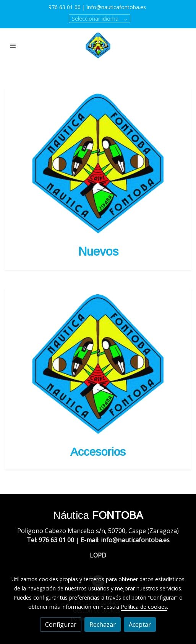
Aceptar (140, 624)
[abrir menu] (13, 46)
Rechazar (103, 624)
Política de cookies (144, 607)
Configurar (61, 624)
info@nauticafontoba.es (117, 7)
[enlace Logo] (98, 163)
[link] (98, 46)
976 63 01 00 (65, 7)
